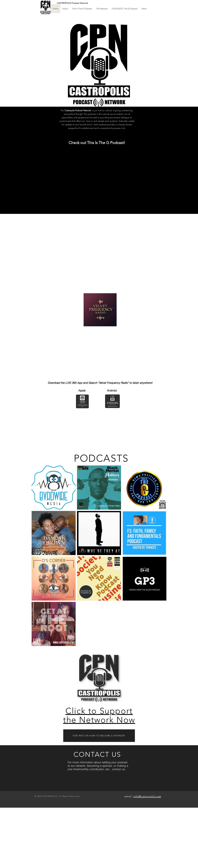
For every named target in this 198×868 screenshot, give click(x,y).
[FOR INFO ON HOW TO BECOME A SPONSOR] (99, 736)
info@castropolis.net (147, 796)
